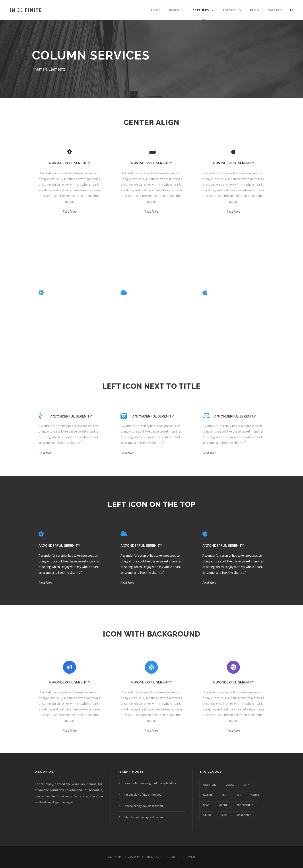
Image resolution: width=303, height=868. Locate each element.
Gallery (275, 10)
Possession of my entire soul (143, 795)
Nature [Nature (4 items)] (255, 795)
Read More (70, 212)
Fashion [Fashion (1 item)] (208, 795)
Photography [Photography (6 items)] (245, 805)
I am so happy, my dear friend (143, 806)
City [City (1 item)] (246, 785)
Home (156, 10)
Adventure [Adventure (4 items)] (210, 785)
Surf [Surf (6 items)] (224, 815)
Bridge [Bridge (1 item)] (230, 785)
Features (201, 10)
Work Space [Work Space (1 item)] (244, 815)
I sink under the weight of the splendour (150, 783)
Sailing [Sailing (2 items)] (207, 815)
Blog (254, 10)
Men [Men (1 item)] (239, 795)
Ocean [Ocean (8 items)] (223, 805)
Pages (174, 10)
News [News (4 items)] (206, 805)
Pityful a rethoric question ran (143, 817)
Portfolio (232, 10)
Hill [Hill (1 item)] (225, 795)
